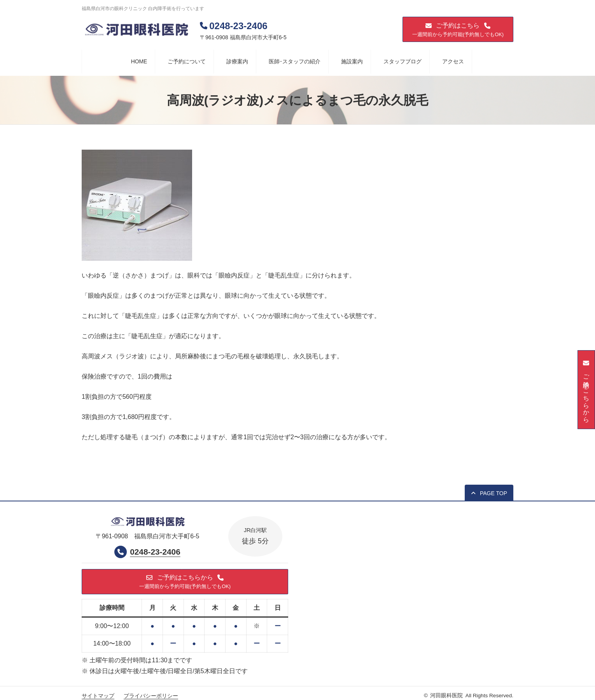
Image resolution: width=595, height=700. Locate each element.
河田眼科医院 (446, 696)
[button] (458, 29)
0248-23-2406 (155, 552)
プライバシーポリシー (151, 696)
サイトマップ (98, 696)
